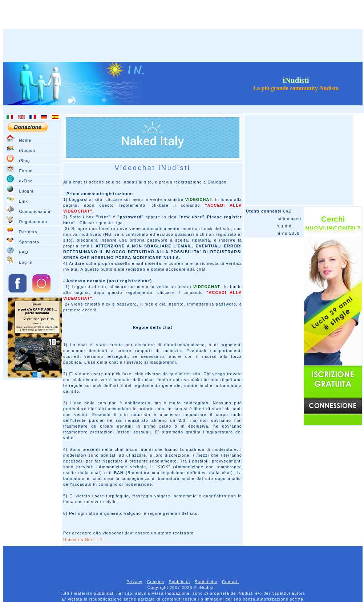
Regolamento (33, 222)
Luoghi (26, 191)
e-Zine (26, 181)
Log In (26, 262)
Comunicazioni (35, 211)
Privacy (134, 582)
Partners (28, 232)
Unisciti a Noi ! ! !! (83, 540)
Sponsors (29, 242)
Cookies (156, 582)
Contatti (230, 582)
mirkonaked (289, 219)
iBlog (24, 161)
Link (23, 201)
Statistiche (206, 582)
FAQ (23, 252)
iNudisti (27, 150)
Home (25, 140)
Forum (26, 171)
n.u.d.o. (285, 226)
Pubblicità (179, 582)
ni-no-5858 (288, 233)
